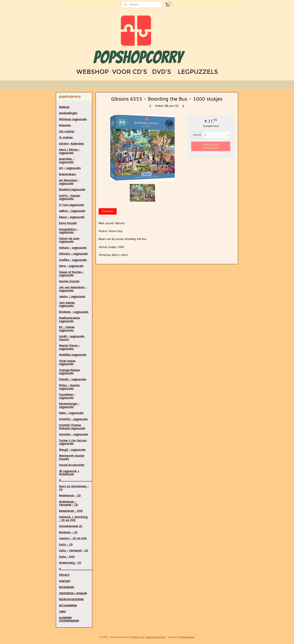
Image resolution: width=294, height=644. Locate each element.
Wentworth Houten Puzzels (72, 457)
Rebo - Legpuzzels (71, 413)
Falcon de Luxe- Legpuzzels (70, 240)
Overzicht (108, 211)
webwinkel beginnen (155, 637)
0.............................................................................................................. (76, 569)
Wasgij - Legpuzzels (72, 450)
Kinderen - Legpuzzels (74, 312)
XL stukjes (66, 138)
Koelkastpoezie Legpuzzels (69, 320)
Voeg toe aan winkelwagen (211, 146)
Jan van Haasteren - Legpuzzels (73, 289)
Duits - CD (66, 545)
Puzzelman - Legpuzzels (67, 396)
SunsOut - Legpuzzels (74, 434)
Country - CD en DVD (73, 538)
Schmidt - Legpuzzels (73, 419)
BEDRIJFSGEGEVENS (71, 599)
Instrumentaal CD (71, 526)
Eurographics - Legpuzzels (69, 231)
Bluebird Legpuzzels (72, 190)
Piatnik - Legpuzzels (73, 379)
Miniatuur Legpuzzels (73, 119)
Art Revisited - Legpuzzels (69, 182)
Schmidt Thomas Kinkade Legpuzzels (72, 427)
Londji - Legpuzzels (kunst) (72, 338)
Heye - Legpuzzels (71, 266)
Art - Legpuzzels (70, 168)
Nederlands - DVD (71, 511)
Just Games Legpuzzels (67, 304)
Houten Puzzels (69, 281)
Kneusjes (65, 125)
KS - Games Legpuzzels (67, 329)
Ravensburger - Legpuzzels (69, 405)
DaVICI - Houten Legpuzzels (70, 197)
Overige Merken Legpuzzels (70, 372)
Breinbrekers (67, 174)
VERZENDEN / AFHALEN (73, 593)
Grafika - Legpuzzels (73, 260)
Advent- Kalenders (72, 144)
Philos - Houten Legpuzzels (69, 387)
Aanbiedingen (68, 113)
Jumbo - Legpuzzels (72, 297)
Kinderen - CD (68, 532)
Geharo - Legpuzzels (73, 248)
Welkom (64, 107)
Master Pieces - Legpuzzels (70, 347)
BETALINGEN (66, 587)
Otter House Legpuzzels (67, 363)
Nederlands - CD (70, 496)
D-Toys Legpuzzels (72, 205)
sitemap (135, 637)
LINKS (62, 612)
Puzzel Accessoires (72, 465)
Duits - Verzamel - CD (74, 551)
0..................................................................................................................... (76, 480)
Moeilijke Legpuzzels (73, 355)
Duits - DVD (67, 557)
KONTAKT (65, 581)
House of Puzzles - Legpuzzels (72, 274)
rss (142, 637)
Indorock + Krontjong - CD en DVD (73, 519)
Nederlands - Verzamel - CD (69, 503)
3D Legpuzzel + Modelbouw (69, 473)
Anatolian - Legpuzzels (67, 161)
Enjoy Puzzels (68, 223)
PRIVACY (64, 575)
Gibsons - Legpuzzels (73, 254)
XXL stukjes (67, 132)
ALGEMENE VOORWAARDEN (69, 619)
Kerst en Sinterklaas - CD (74, 488)
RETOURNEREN (68, 606)
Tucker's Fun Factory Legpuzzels (73, 442)
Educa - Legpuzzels (72, 217)
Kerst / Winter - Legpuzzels (70, 151)
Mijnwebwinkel (187, 637)
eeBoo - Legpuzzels (72, 211)
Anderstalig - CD (70, 563)
